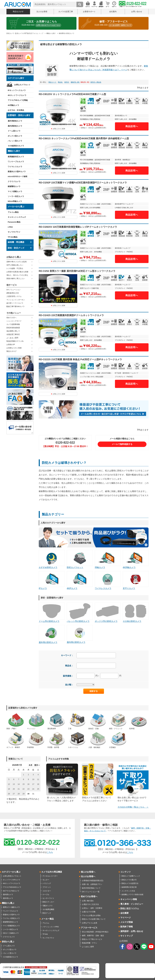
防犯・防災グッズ (16, 248)
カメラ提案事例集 (13, 324)
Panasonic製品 (14, 222)
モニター (46, 880)
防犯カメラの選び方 (129, 880)
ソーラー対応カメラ (16, 196)
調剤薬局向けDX (13, 293)
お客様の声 (11, 345)
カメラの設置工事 (66, 12)
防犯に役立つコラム (130, 908)
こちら (50, 852)
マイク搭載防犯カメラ (11, 926)
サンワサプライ (14, 232)
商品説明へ (132, 126)
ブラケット (47, 887)
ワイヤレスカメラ (15, 167)
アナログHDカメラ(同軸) (18, 100)
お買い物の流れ (88, 901)
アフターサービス (89, 928)
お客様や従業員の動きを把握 (17, 272)
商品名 (60, 82)
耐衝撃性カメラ (14, 186)
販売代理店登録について (91, 888)
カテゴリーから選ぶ (11, 872)
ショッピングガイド (14, 321)
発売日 (67, 82)
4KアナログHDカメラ (11, 891)
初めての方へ (11, 318)
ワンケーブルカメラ (16, 162)
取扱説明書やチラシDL (15, 341)
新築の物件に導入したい (16, 278)
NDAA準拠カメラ (15, 201)
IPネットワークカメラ (17, 90)
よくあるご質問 (12, 338)
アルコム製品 (13, 212)
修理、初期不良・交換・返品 (93, 936)
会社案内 (113, 12)
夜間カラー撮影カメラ (11, 907)
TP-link (45, 934)
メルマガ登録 (127, 922)
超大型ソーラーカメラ (15, 303)
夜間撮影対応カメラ (16, 157)
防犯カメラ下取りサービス (92, 939)
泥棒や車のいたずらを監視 (17, 262)
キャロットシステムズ (17, 217)
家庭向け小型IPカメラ (17, 172)
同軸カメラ (108, 559)
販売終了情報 (127, 927)
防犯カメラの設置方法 (130, 883)
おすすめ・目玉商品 (16, 110)
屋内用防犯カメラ (15, 126)
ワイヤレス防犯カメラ (11, 918)
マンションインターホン (16, 300)
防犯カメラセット (80, 559)
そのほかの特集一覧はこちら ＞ (133, 807)
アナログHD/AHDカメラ (12, 887)
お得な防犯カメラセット (12, 876)
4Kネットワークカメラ (17, 95)
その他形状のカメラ (16, 146)
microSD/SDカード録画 (18, 176)
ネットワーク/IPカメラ (12, 880)
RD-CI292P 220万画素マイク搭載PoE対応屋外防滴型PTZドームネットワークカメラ (83, 183)
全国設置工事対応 (13, 334)
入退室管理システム (14, 296)
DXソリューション (13, 290)
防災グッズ (47, 913)
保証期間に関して (13, 331)
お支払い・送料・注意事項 (92, 908)
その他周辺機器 (48, 909)
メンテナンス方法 (128, 891)
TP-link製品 (13, 237)
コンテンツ (126, 872)
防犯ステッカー (48, 902)
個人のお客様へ (88, 872)
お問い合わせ (137, 12)
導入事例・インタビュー (132, 904)
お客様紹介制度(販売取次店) (93, 881)
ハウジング (47, 883)
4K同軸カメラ (13, 105)
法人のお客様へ (88, 876)
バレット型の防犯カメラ (80, 612)
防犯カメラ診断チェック (131, 876)
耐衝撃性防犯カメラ (11, 922)
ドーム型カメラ (14, 131)
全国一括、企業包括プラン (92, 884)
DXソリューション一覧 (91, 892)
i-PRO (10, 227)
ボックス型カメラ (15, 136)
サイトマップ (127, 936)
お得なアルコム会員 (90, 923)
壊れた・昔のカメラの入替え (17, 275)
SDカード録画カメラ (11, 933)
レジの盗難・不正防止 (15, 268)
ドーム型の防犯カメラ (52, 612)
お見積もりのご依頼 (14, 348)
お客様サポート (89, 12)
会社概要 (125, 913)
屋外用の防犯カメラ (52, 634)
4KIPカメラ (80, 580)
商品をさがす (18, 12)
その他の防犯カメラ (136, 612)
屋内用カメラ (8, 895)
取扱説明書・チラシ (90, 943)
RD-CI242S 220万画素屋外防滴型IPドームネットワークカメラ (71, 315)
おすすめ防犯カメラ (52, 559)
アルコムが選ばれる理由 (91, 915)
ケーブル (46, 895)
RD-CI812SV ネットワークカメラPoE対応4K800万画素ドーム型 (72, 94)
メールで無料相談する (122, 444)
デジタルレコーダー (50, 876)
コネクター (47, 891)
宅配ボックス (48, 906)
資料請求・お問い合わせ (132, 931)
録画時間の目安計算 (129, 887)
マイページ (126, 918)
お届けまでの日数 (89, 912)
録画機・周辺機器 (16, 242)
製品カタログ (11, 351)
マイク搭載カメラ (15, 191)
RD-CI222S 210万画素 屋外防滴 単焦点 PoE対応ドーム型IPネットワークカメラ (80, 359)
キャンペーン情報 (129, 899)
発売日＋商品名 (96, 82)
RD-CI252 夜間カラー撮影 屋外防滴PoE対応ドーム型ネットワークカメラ (77, 271)
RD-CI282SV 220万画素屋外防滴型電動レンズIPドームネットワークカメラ (78, 227)
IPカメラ (52, 580)
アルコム (46, 923)
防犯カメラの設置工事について (94, 919)
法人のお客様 (42, 12)
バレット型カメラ (15, 141)
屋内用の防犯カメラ (80, 634)
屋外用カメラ (8, 898)
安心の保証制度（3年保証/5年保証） (96, 932)
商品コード (53, 82)
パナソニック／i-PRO (51, 927)
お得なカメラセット (22, 85)
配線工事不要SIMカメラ (16, 306)
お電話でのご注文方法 (90, 904)
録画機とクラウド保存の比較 (132, 895)
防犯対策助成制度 (13, 328)
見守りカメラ (136, 580)
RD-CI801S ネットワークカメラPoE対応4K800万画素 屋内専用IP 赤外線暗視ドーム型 (84, 139)
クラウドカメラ (14, 181)
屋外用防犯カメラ (15, 121)
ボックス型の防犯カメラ (108, 612)
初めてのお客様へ (89, 896)
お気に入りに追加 (59, 129)
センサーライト (48, 898)
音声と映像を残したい (15, 265)
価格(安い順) (75, 82)
